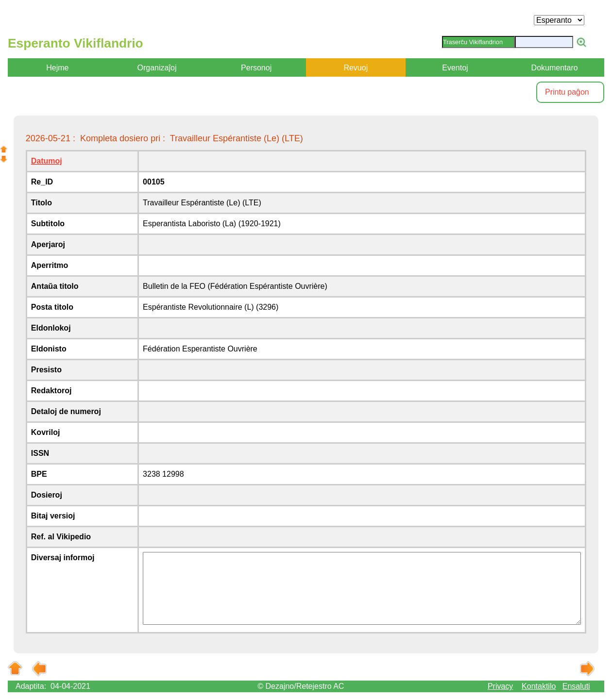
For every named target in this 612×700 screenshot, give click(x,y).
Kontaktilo (539, 686)
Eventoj (455, 68)
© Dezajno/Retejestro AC (301, 686)
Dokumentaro (555, 68)
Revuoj (356, 68)
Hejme (57, 68)
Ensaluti (576, 686)
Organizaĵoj (157, 68)
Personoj (256, 68)
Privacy (500, 686)
